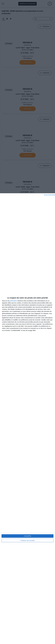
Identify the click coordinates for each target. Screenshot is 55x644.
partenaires (14, 301)
